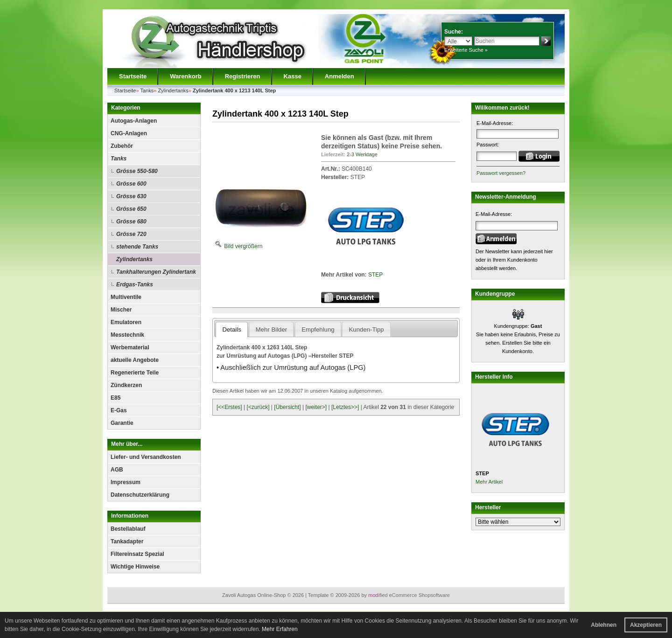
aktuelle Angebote (135, 360)
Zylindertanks (134, 259)
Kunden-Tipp (367, 329)
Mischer (121, 310)
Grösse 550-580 (137, 171)
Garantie (122, 423)
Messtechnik (127, 335)
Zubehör (122, 146)
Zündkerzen (126, 385)
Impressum (126, 482)
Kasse (293, 76)
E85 (115, 398)
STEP (375, 275)
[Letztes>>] (345, 407)
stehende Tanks (137, 247)
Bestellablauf (128, 529)
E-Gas (119, 410)
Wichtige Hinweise (135, 567)
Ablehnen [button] (604, 625)
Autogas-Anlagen (134, 121)
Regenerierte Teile (135, 373)
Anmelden (339, 76)
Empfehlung (318, 329)
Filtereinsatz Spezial (137, 554)
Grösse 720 (131, 234)
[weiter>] (316, 407)
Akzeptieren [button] (646, 625)
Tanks (119, 159)
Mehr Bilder (271, 329)
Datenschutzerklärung (140, 495)
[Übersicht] (287, 407)
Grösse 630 (131, 196)
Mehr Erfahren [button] (280, 629)
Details (231, 329)
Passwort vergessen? (501, 173)
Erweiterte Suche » (466, 50)
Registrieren (243, 76)
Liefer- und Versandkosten (146, 457)
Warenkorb (185, 76)
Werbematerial (130, 347)
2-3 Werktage (362, 154)
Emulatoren (126, 322)
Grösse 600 (131, 184)
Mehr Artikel (489, 482)
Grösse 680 (131, 222)
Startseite (133, 76)
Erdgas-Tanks (135, 284)
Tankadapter (127, 541)
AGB (117, 470)
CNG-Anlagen (129, 133)
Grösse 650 (131, 209)
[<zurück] (258, 407)
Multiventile (126, 297)
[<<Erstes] (229, 407)
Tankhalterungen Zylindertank (156, 272)
